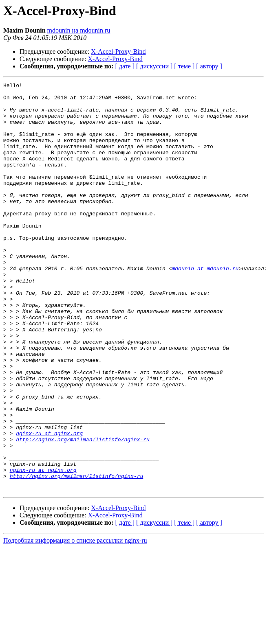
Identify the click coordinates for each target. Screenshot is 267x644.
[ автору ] (209, 66)
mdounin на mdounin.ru (79, 30)
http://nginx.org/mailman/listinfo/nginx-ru (83, 511)
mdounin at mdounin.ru (205, 306)
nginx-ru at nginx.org (49, 504)
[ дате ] (125, 66)
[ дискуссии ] (154, 66)
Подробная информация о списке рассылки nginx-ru (75, 622)
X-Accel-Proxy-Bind (118, 51)
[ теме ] (184, 66)
